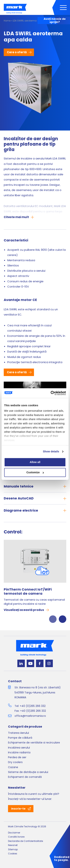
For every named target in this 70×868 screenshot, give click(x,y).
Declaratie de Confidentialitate (25, 841)
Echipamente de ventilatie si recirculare (34, 743)
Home (7, 21)
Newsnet (13, 845)
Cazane (13, 767)
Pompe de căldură (20, 738)
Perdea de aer (17, 757)
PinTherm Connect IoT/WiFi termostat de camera (28, 592)
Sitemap (13, 849)
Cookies (13, 854)
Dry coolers (15, 762)
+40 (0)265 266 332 (33, 706)
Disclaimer (14, 833)
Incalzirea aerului (19, 748)
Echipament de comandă (25, 777)
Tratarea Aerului (18, 733)
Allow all (35, 462)
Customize (35, 473)
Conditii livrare (16, 837)
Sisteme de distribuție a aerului (28, 772)
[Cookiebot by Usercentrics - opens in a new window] (50, 393)
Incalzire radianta (19, 752)
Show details (51, 451)
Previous (53, 619)
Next (63, 619)
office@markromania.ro (30, 716)
